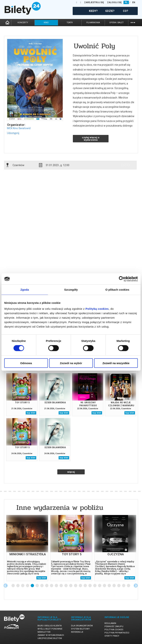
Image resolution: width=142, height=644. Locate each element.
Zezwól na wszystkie (116, 363)
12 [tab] (66, 586)
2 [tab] (18, 586)
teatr (70, 23)
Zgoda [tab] (25, 290)
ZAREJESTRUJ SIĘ (94, 2)
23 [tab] (119, 586)
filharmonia (93, 23)
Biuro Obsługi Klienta (50, 626)
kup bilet (31, 413)
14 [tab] (76, 586)
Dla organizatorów (82, 626)
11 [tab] (61, 586)
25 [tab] (129, 586)
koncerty (23, 23)
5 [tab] (33, 586)
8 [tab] (47, 586)
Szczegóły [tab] (71, 290)
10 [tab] (57, 586)
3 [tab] (23, 586)
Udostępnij (13, 133)
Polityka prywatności (117, 633)
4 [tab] (28, 586)
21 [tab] (109, 586)
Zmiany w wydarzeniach (51, 635)
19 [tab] (100, 586)
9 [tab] (52, 586)
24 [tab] (124, 586)
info (126, 165)
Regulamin (110, 623)
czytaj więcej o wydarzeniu (91, 139)
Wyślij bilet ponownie (50, 629)
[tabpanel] (27, 548)
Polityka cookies (114, 630)
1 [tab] (13, 586)
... (133, 22)
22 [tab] (114, 586)
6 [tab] (37, 586)
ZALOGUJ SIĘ (114, 2)
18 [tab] (95, 586)
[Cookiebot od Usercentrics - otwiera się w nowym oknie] (122, 279)
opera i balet (116, 23)
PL (126, 2)
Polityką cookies (97, 309)
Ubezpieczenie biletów (50, 638)
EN (134, 2)
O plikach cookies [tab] (117, 290)
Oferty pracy (112, 636)
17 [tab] (90, 586)
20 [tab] (105, 586)
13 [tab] (71, 586)
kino (46, 23)
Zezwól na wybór (71, 363)
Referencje (77, 632)
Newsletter (44, 632)
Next (136, 586)
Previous (6, 586)
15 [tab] (81, 586)
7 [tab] (42, 586)
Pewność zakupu (114, 626)
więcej (71, 472)
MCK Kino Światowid (19, 128)
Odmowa (26, 363)
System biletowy (80, 629)
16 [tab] (85, 586)
